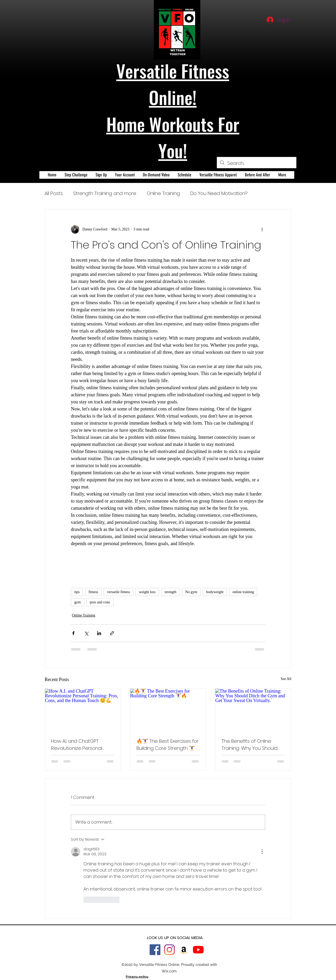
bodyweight (215, 592)
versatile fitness (119, 592)
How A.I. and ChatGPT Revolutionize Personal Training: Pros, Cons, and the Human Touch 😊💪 (79, 745)
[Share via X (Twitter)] (86, 633)
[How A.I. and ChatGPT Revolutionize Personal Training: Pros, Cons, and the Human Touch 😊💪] (83, 710)
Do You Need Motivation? (219, 193)
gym (78, 602)
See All (286, 679)
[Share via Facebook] (73, 633)
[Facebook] (155, 950)
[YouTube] (198, 950)
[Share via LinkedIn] (99, 633)
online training (243, 592)
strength (170, 592)
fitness (93, 592)
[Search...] (256, 163)
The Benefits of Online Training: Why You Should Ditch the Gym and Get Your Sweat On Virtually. (250, 745)
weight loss (147, 592)
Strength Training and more (105, 193)
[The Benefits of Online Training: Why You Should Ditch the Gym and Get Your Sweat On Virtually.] (253, 710)
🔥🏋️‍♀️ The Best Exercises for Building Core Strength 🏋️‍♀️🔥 (167, 745)
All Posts (54, 193)
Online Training (163, 193)
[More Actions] (262, 852)
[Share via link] (112, 633)
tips (77, 592)
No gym (191, 592)
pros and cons (100, 602)
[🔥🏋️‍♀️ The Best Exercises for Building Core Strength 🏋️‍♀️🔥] (168, 710)
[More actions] (262, 229)
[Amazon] (184, 950)
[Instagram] (169, 950)
